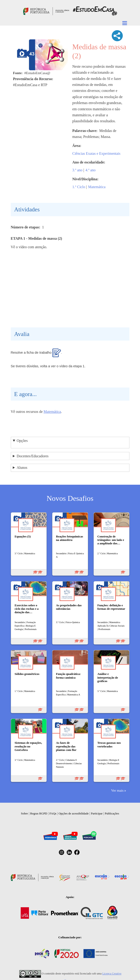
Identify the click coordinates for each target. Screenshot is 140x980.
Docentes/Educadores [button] (33, 456)
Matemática (97, 187)
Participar (97, 813)
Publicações (112, 813)
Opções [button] (22, 441)
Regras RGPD (39, 813)
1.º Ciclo (79, 187)
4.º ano (91, 170)
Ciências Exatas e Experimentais (96, 153)
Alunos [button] (22, 468)
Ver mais (117, 790)
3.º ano (77, 170)
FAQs (53, 813)
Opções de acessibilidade (74, 813)
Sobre (24, 813)
